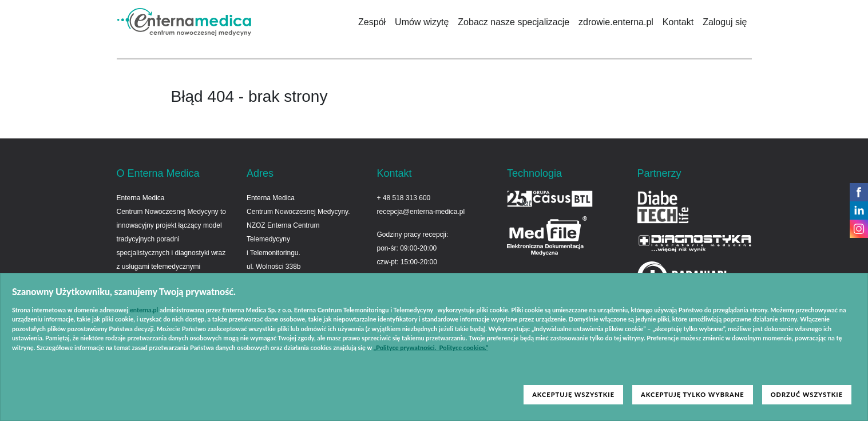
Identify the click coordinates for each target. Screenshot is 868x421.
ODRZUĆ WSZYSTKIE (807, 394)
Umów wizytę (422, 22)
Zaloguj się (725, 22)
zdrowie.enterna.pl (616, 22)
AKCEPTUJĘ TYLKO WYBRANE (693, 394)
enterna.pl (144, 310)
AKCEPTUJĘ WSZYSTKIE (573, 394)
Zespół (372, 22)
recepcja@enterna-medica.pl (421, 212)
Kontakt (678, 22)
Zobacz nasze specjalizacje (514, 22)
